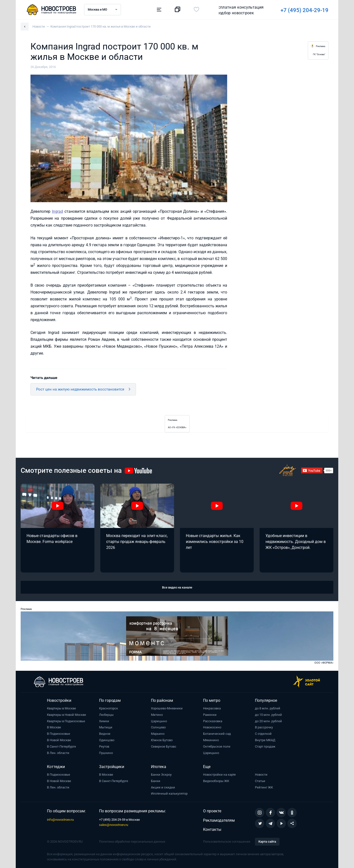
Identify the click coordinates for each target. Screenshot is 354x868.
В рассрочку (264, 727)
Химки (104, 721)
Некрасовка (212, 708)
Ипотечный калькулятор (169, 794)
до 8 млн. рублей (268, 708)
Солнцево (158, 727)
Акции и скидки (163, 787)
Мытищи (106, 727)
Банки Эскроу (161, 775)
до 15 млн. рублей (268, 715)
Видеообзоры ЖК (216, 781)
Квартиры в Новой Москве (66, 715)
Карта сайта (267, 842)
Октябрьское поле (217, 746)
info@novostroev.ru (60, 820)
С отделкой (263, 734)
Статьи (260, 781)
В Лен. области (58, 753)
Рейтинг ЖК (264, 787)
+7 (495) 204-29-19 (236, 10)
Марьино (158, 734)
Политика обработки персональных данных (132, 842)
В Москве (54, 727)
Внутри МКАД (265, 740)
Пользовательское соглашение (227, 842)
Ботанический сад (217, 734)
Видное (105, 734)
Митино (157, 715)
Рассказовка (213, 721)
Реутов (104, 746)
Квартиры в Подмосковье (66, 721)
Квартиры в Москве (61, 708)
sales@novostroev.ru (114, 825)
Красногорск (109, 708)
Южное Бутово (162, 740)
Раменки (210, 715)
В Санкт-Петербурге (61, 746)
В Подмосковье (59, 734)
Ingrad (57, 211)
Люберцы (106, 715)
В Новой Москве (59, 740)
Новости (261, 775)
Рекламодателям (219, 820)
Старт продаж (265, 746)
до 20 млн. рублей (268, 721)
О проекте (212, 811)
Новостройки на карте (219, 775)
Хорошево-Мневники (167, 708)
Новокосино (212, 727)
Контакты (212, 829)
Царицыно (159, 721)
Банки (156, 781)
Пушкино (106, 753)
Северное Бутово (163, 746)
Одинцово (107, 740)
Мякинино (211, 740)
